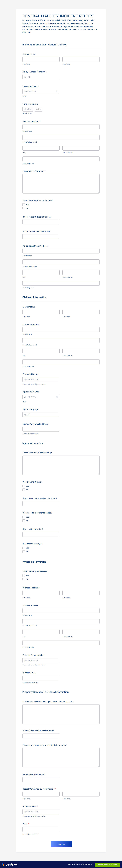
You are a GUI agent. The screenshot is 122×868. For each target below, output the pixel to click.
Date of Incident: (31, 86)
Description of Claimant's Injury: (37, 453)
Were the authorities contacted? (38, 200)
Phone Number (30, 806)
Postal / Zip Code (28, 163)
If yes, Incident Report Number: (37, 217)
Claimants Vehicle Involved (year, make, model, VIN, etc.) (48, 702)
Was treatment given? (33, 482)
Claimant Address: (31, 324)
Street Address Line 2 (30, 142)
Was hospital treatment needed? (37, 513)
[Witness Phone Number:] (41, 660)
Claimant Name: (30, 307)
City (24, 153)
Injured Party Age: (31, 409)
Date (24, 96)
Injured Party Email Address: (36, 424)
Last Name (66, 64)
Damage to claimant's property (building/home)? (45, 745)
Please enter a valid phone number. (34, 384)
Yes (28, 205)
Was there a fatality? (33, 544)
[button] (57, 92)
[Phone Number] (41, 812)
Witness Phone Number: (34, 655)
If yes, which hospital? (33, 529)
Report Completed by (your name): (39, 789)
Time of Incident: (30, 104)
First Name (26, 64)
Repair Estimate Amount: (34, 774)
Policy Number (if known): (34, 72)
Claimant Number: (31, 374)
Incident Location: (32, 122)
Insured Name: (29, 54)
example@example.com (30, 434)
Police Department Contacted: (36, 231)
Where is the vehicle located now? (38, 731)
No (27, 208)
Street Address (28, 131)
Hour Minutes (27, 114)
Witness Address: (31, 605)
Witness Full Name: (31, 588)
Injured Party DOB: (31, 392)
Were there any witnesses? (35, 571)
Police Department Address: (35, 246)
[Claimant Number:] (41, 379)
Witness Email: (29, 673)
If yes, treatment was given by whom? (40, 498)
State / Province (68, 153)
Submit (62, 844)
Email (26, 824)
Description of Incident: (34, 171)
